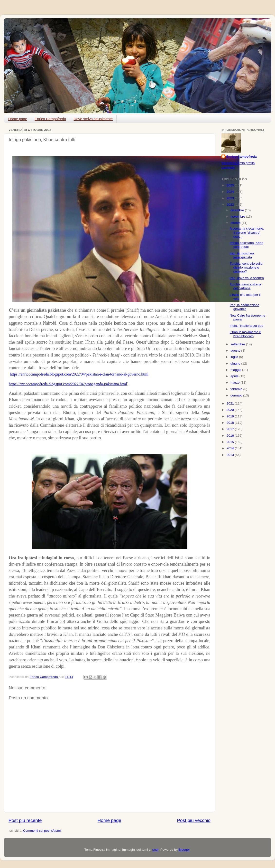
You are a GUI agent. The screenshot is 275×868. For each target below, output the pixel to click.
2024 (231, 192)
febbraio (237, 389)
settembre (238, 344)
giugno (236, 363)
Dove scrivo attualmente (93, 119)
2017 (231, 429)
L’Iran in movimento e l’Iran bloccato (245, 334)
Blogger (184, 850)
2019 (231, 416)
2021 (231, 403)
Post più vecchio (194, 820)
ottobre (236, 223)
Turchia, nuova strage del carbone (246, 286)
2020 (231, 410)
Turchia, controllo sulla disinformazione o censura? (246, 267)
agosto (236, 351)
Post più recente (25, 820)
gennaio (237, 395)
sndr (156, 850)
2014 (231, 448)
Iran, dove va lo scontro (247, 278)
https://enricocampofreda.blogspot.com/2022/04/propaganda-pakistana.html (68, 384)
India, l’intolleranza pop (247, 326)
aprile (235, 376)
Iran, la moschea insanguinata (242, 255)
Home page (18, 119)
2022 (231, 205)
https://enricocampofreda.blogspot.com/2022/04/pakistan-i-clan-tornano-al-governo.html (79, 374)
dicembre (238, 210)
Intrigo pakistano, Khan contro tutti (247, 245)
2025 (231, 185)
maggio (236, 370)
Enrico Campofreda (50, 119)
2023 (231, 198)
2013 (231, 455)
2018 (231, 423)
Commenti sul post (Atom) (42, 831)
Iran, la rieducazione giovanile (245, 307)
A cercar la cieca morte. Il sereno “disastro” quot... (247, 232)
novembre (238, 217)
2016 (231, 436)
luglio (235, 357)
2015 (231, 442)
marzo (235, 382)
